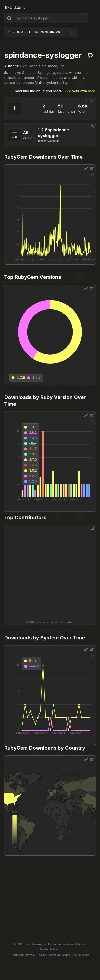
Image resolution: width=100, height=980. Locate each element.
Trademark (18, 955)
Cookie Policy (80, 955)
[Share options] (86, 100)
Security (42, 955)
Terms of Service (59, 955)
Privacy (31, 955)
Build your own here (79, 91)
